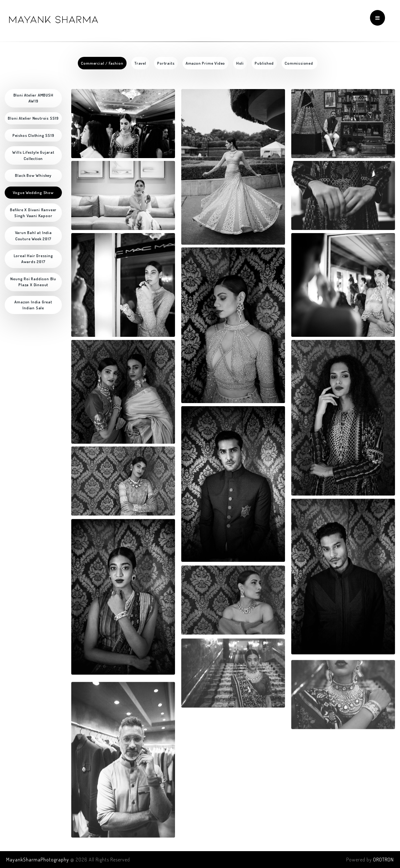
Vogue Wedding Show (33, 192)
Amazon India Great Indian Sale (34, 305)
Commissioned (299, 63)
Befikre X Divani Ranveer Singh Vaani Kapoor (34, 213)
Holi (240, 63)
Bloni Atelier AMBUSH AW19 (34, 98)
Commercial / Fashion (102, 63)
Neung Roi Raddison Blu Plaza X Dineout (34, 282)
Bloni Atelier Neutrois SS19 (33, 118)
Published (264, 63)
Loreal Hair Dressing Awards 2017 (34, 259)
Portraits (166, 63)
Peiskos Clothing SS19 (33, 135)
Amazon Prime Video (205, 63)
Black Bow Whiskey (33, 175)
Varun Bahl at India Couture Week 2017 (34, 235)
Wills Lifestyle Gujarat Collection (34, 155)
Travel (140, 63)
